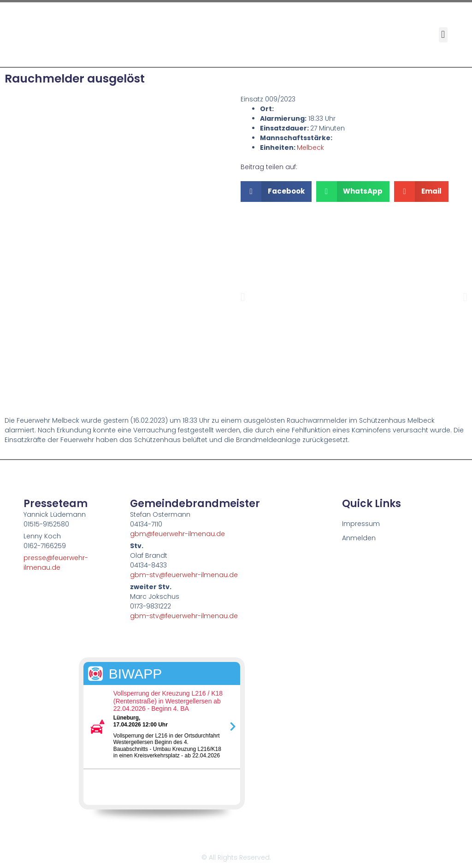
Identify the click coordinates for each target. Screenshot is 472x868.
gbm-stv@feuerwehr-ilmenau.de (184, 575)
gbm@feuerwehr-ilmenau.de (177, 534)
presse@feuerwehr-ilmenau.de (56, 563)
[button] (443, 35)
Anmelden (359, 538)
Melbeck (310, 148)
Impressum (361, 524)
